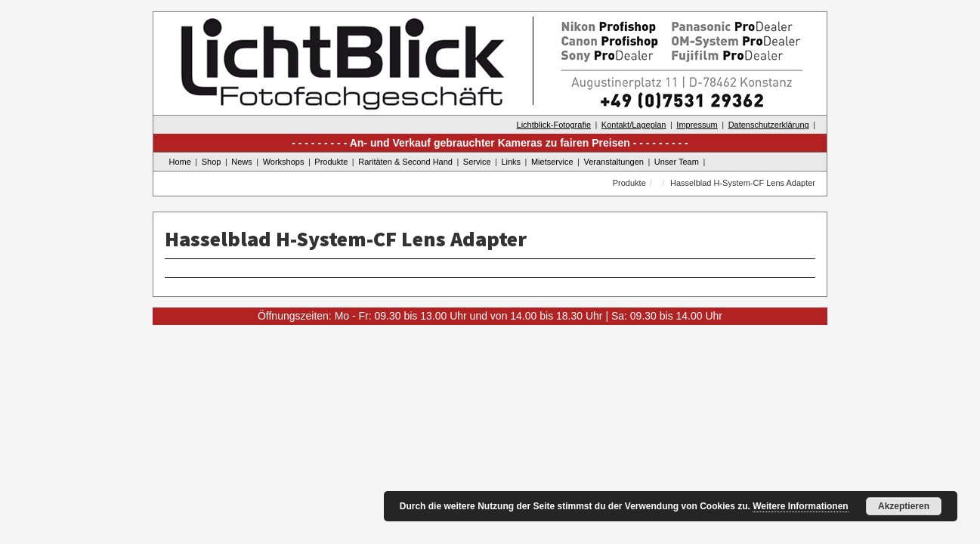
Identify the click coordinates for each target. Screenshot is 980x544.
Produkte (331, 162)
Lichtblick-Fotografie (554, 125)
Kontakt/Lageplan (634, 125)
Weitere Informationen (800, 506)
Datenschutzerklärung (769, 125)
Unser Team (677, 162)
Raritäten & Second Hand (405, 162)
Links (511, 162)
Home (180, 162)
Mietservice (552, 162)
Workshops (284, 162)
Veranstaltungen (614, 162)
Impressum (697, 125)
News (242, 162)
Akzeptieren (904, 506)
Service (477, 162)
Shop (212, 162)
